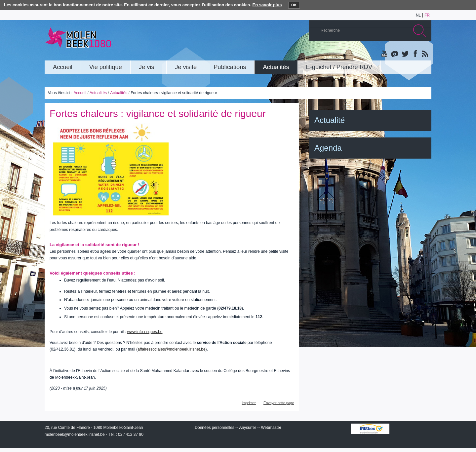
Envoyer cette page (279, 403)
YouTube (385, 54)
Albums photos (395, 54)
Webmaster (271, 428)
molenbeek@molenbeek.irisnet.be (75, 434)
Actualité (330, 120)
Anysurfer (247, 428)
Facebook (415, 54)
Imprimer (249, 403)
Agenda (328, 148)
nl (418, 15)
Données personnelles (214, 428)
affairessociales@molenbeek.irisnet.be (171, 349)
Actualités (98, 93)
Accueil (80, 93)
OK (294, 5)
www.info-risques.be (145, 332)
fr (427, 15)
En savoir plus (267, 5)
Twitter (405, 54)
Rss (424, 54)
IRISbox (370, 429)
